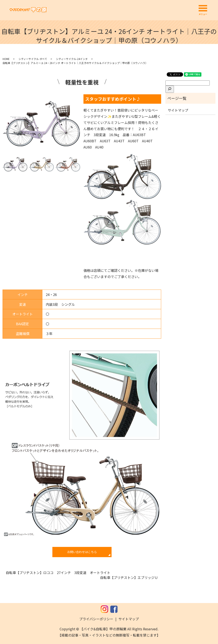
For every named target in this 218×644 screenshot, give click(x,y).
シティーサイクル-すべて (33, 59)
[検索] (170, 89)
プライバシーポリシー (96, 619)
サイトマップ (178, 110)
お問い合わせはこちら (82, 552)
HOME (6, 59)
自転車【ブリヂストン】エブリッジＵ (129, 577)
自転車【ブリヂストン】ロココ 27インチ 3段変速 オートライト (58, 573)
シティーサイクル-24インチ (72, 59)
